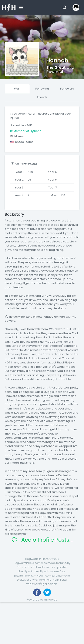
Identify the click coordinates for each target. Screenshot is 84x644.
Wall (17, 89)
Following (42, 89)
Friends (42, 97)
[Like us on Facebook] (37, 592)
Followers (67, 89)
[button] (65, 7)
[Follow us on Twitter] (47, 592)
